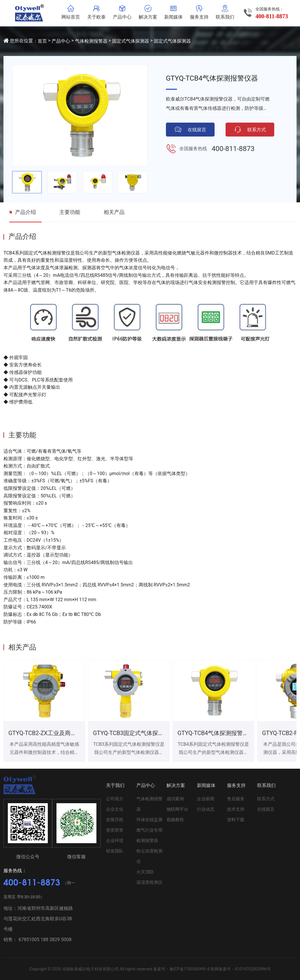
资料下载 (236, 820)
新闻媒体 (206, 785)
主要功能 (70, 212)
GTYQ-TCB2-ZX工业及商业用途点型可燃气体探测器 (74, 733)
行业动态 (206, 809)
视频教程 (175, 820)
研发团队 (115, 851)
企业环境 (115, 841)
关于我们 (115, 785)
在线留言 (266, 809)
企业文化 (115, 809)
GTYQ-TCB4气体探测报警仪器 (216, 733)
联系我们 (266, 785)
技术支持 (236, 809)
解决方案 (176, 785)
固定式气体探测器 (131, 41)
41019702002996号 (253, 969)
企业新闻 (206, 799)
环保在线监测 (149, 820)
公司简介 (115, 799)
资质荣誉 (115, 830)
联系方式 (266, 799)
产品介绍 (25, 212)
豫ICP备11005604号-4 (189, 969)
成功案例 (175, 799)
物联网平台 (177, 809)
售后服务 (236, 799)
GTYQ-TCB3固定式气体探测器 (131, 733)
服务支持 (236, 785)
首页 (42, 41)
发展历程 (115, 820)
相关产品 (114, 212)
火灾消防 (145, 872)
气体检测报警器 (91, 41)
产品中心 (61, 41)
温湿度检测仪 (149, 882)
